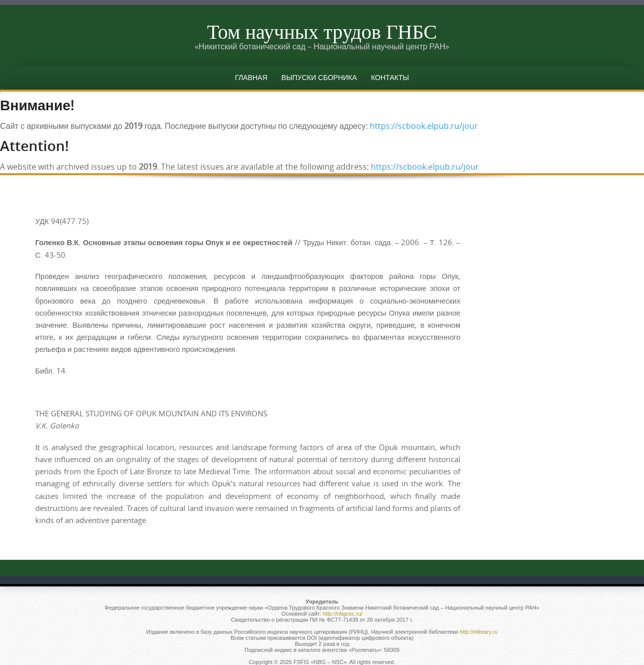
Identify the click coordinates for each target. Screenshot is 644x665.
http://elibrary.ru (479, 632)
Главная (251, 77)
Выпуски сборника (319, 77)
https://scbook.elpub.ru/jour (424, 126)
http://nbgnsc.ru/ (343, 614)
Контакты (390, 77)
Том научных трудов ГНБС (322, 31)
